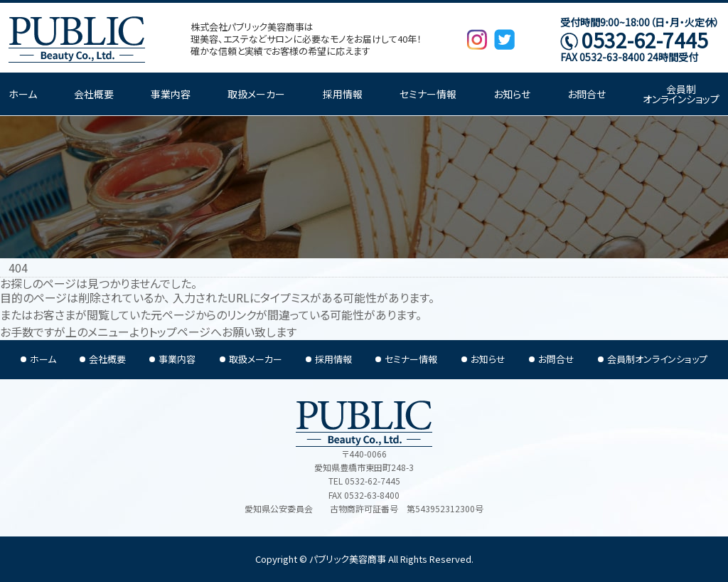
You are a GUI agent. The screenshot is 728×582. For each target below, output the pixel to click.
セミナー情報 (428, 94)
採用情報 (343, 94)
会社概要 (94, 94)
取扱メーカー (256, 94)
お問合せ (587, 94)
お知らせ (512, 94)
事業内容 (171, 94)
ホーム (23, 94)
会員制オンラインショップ (681, 94)
